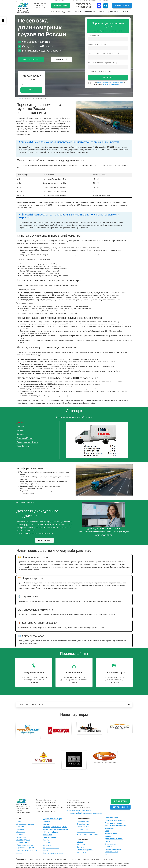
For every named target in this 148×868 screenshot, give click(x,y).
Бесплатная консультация (53, 853)
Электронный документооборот (89, 834)
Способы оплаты (83, 824)
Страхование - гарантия (25, 848)
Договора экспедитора (25, 824)
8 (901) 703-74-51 (104, 535)
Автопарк (47, 843)
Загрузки (80, 847)
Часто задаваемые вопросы (27, 850)
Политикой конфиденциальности (112, 84)
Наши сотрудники (23, 840)
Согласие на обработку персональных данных (85, 813)
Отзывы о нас (21, 837)
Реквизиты (20, 829)
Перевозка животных (51, 848)
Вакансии (20, 827)
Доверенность (22, 834)
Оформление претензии (26, 845)
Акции (19, 821)
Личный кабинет (83, 821)
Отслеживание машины (86, 832)
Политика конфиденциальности (79, 810)
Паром (46, 851)
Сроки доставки (83, 827)
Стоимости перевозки (85, 850)
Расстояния (81, 844)
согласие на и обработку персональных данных (110, 82)
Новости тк (21, 832)
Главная (19, 99)
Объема (80, 842)
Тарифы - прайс (83, 829)
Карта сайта (81, 852)
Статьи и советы (23, 842)
